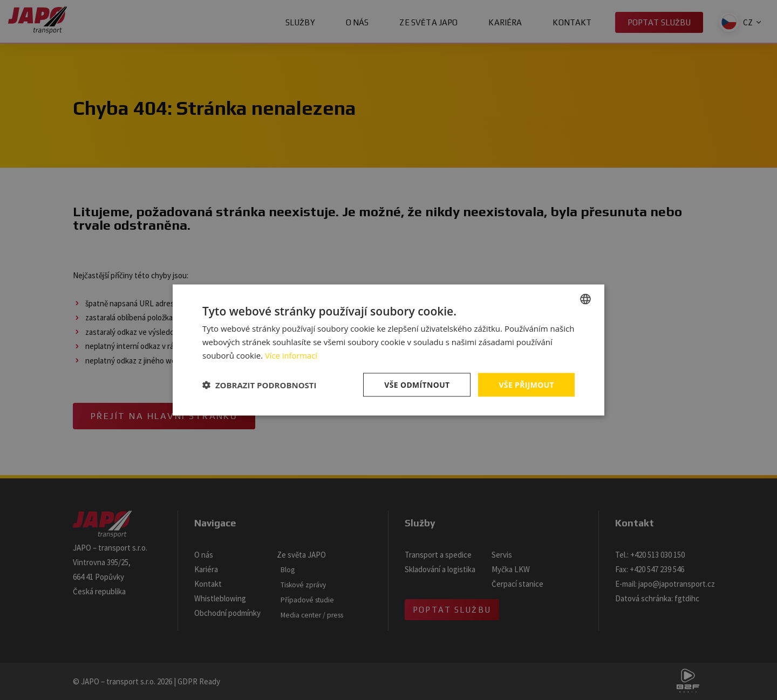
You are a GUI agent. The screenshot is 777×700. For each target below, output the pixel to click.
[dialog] (388, 350)
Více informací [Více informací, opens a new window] (292, 355)
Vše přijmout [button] (526, 384)
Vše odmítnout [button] (416, 384)
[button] (260, 385)
